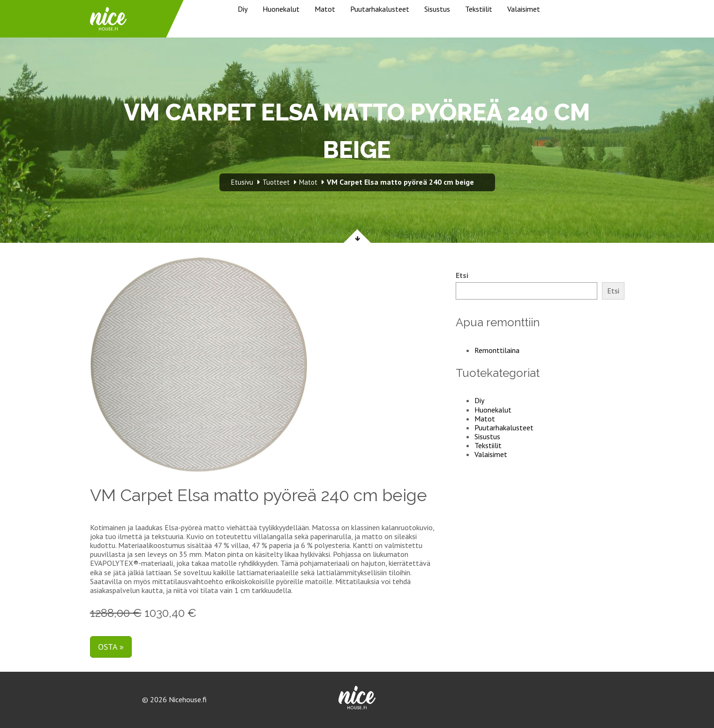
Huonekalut (281, 9)
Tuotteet (276, 182)
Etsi (462, 275)
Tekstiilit (479, 9)
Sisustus (437, 9)
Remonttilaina (497, 350)
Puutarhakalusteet (380, 9)
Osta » (111, 647)
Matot (325, 9)
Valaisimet (524, 9)
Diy (243, 9)
